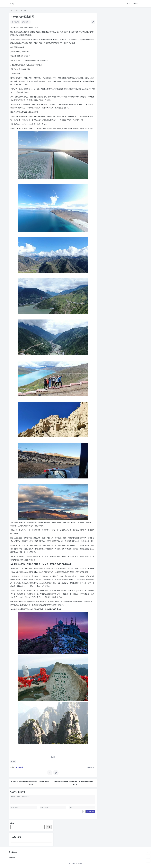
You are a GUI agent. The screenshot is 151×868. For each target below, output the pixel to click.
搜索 (12, 823)
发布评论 (91, 811)
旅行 (13, 762)
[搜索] (141, 4)
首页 (129, 4)
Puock (80, 864)
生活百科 (135, 4)
